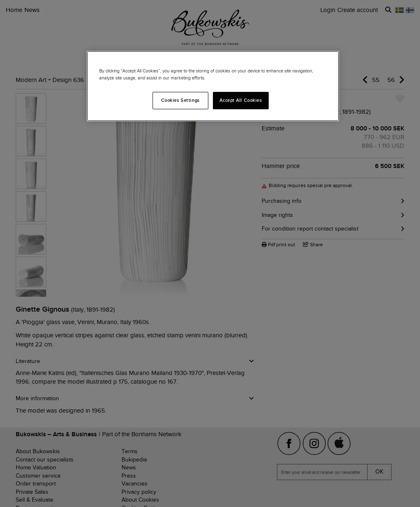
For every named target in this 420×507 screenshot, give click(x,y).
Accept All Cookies (241, 100)
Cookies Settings (180, 100)
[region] (213, 86)
